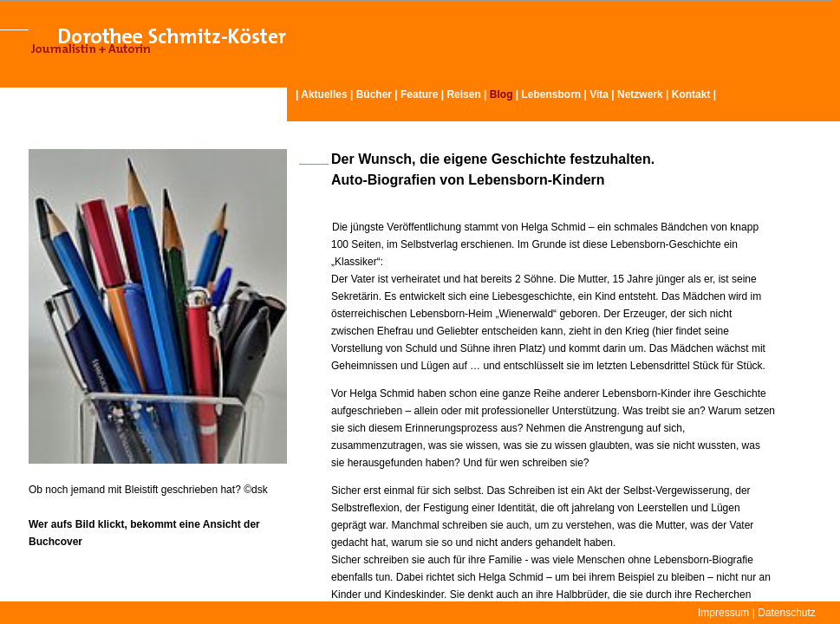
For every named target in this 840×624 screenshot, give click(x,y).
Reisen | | (484, 94)
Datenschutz (787, 613)
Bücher (374, 94)
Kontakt (691, 94)
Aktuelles (324, 94)
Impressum (723, 613)
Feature (419, 94)
